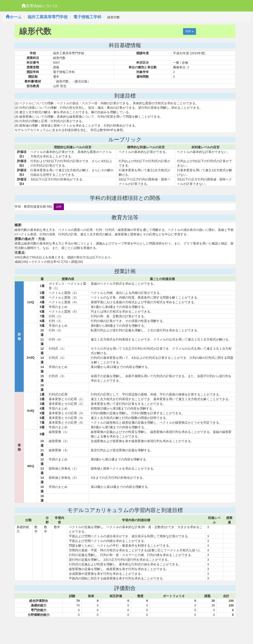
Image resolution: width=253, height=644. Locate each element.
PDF (189, 31)
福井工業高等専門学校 (48, 17)
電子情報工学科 (87, 17)
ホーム (14, 17)
